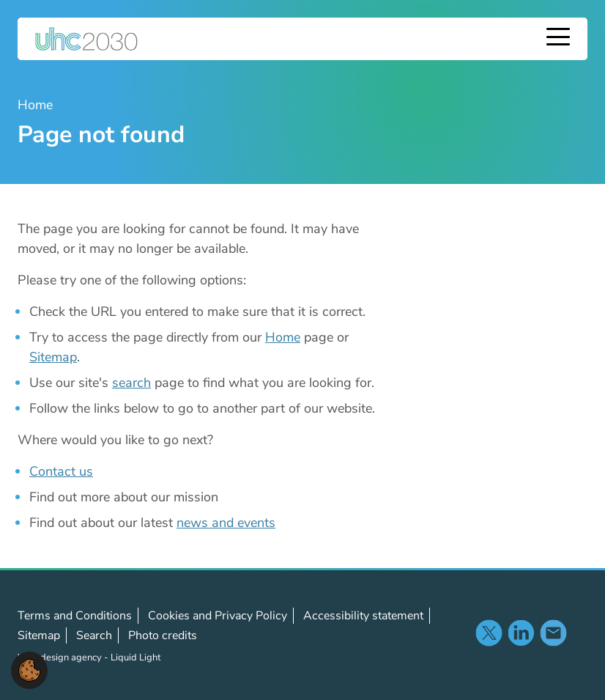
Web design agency (61, 657)
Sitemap (53, 357)
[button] (29, 669)
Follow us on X (489, 633)
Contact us (61, 471)
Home (283, 337)
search (131, 383)
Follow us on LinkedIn (521, 633)
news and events (226, 523)
